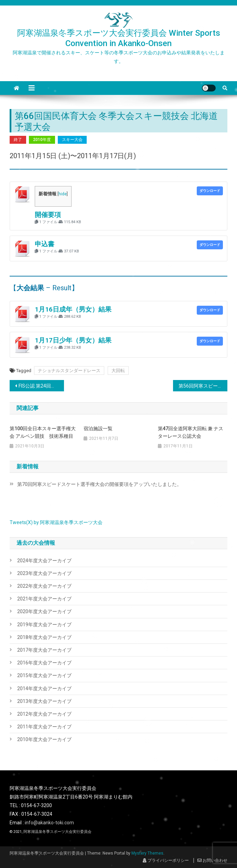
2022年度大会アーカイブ (44, 586)
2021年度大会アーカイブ (44, 599)
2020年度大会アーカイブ (44, 611)
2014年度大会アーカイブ (44, 688)
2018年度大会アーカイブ (44, 637)
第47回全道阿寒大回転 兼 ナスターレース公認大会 (191, 432)
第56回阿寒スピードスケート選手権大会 (203, 386)
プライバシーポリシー (166, 860)
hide (63, 194)
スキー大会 (72, 140)
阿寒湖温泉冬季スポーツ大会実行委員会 (57, 832)
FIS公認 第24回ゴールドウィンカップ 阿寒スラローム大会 (41, 386)
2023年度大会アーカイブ (44, 573)
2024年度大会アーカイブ (44, 561)
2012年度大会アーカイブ (44, 714)
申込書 (45, 244)
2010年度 (42, 140)
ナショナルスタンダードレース (69, 371)
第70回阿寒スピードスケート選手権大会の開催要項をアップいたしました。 (99, 484)
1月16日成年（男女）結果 (73, 310)
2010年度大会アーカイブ (44, 739)
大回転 (118, 371)
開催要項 (48, 215)
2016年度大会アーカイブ (44, 663)
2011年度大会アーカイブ (44, 727)
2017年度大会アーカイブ (44, 650)
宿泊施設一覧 (98, 428)
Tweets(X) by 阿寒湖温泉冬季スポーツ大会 (56, 522)
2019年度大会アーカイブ (44, 625)
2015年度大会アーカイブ (44, 675)
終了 (18, 140)
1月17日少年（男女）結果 (73, 340)
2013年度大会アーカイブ (44, 701)
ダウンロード (210, 191)
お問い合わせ (212, 860)
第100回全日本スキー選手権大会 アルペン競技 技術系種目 (43, 432)
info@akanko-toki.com (49, 823)
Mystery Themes (147, 853)
